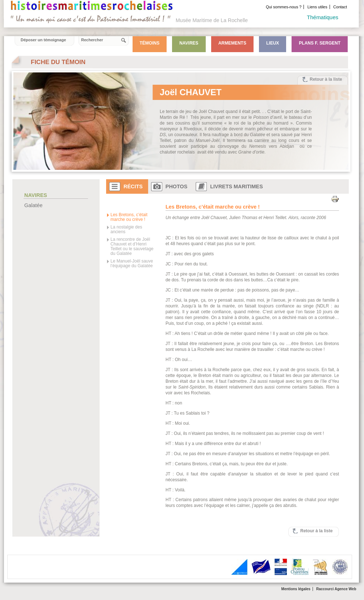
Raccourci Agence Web (336, 589)
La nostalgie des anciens (126, 230)
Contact (340, 7)
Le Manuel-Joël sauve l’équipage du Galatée (132, 264)
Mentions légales (296, 589)
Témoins (150, 43)
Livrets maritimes (237, 186)
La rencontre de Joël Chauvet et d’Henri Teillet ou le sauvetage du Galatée (132, 247)
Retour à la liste (326, 79)
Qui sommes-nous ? (284, 7)
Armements (232, 43)
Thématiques (323, 17)
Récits (133, 186)
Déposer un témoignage (43, 40)
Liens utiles (317, 7)
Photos (177, 186)
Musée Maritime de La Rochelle (212, 20)
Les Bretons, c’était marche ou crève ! (129, 217)
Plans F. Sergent (320, 43)
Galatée (33, 205)
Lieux (273, 43)
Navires (189, 43)
